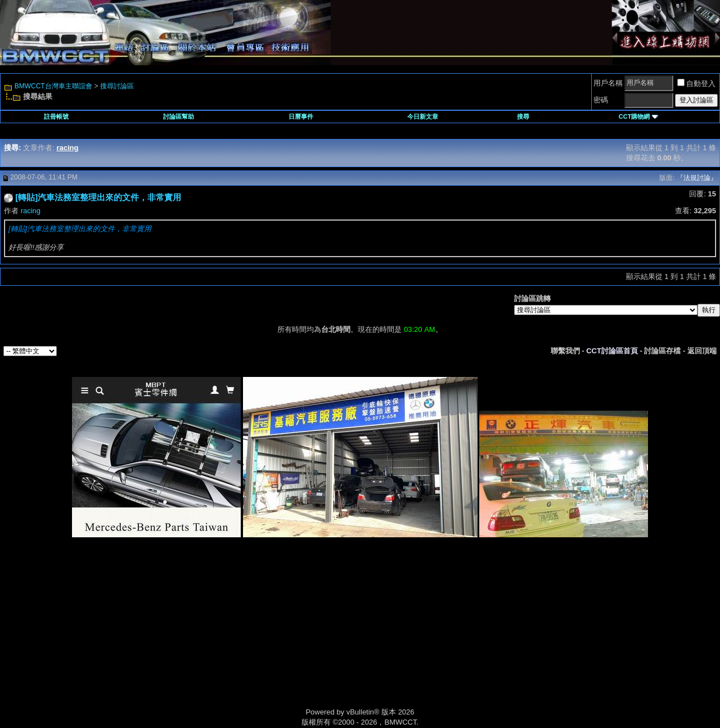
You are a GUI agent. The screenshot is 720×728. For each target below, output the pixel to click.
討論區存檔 (662, 351)
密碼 (601, 100)
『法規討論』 (697, 178)
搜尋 (523, 116)
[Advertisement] (264, 635)
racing (31, 211)
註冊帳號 (56, 116)
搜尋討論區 (117, 86)
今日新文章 (423, 116)
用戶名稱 (608, 83)
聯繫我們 (565, 351)
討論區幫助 (179, 116)
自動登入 (696, 84)
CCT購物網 (638, 116)
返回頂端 (702, 351)
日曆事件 (301, 116)
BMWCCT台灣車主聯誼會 (53, 86)
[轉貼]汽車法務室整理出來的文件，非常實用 (80, 229)
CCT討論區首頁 (612, 351)
